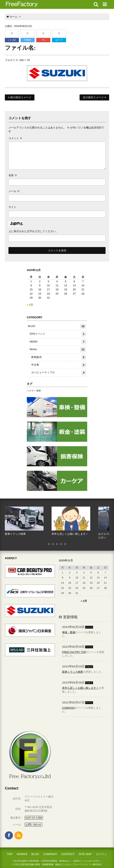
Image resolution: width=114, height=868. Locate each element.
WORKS (22, 854)
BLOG (57, 326)
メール (14, 191)
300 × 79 (24, 60)
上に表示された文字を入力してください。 (33, 231)
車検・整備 (69, 632)
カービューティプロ (59, 373)
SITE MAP (85, 854)
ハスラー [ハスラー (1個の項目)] (31, 391)
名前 (13, 175)
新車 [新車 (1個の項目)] (39, 391)
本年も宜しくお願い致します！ (80, 688)
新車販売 (59, 357)
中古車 (59, 365)
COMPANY (69, 708)
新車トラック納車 (73, 672)
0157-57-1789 (34, 818)
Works (58, 349)
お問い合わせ (33, 825)
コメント (15, 138)
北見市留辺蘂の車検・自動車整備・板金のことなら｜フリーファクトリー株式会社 (61, 864)
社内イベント (58, 334)
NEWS (58, 342)
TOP (10, 854)
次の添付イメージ (94, 97)
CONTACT (68, 854)
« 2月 (30, 305)
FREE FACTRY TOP (74, 652)
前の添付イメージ (20, 97)
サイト (12, 207)
